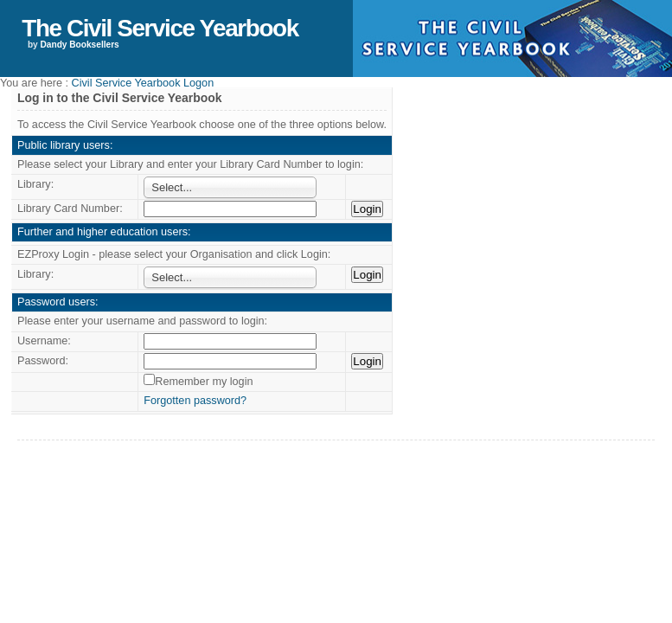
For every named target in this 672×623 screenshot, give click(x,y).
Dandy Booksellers (80, 45)
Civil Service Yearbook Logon (143, 83)
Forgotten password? (195, 401)
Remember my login (204, 382)
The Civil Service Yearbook (160, 28)
